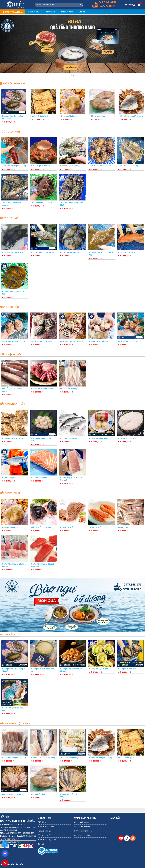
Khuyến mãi (50, 12)
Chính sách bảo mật (82, 827)
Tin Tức (41, 844)
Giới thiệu (42, 822)
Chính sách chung (81, 822)
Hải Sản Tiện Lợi (45, 831)
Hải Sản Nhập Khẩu (46, 827)
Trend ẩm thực (67, 12)
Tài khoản (130, 5)
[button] (71, 76)
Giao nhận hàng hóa (82, 835)
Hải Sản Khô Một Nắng (47, 840)
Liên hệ (82, 12)
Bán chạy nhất (34, 12)
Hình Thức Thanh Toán (83, 831)
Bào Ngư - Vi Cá (45, 835)
